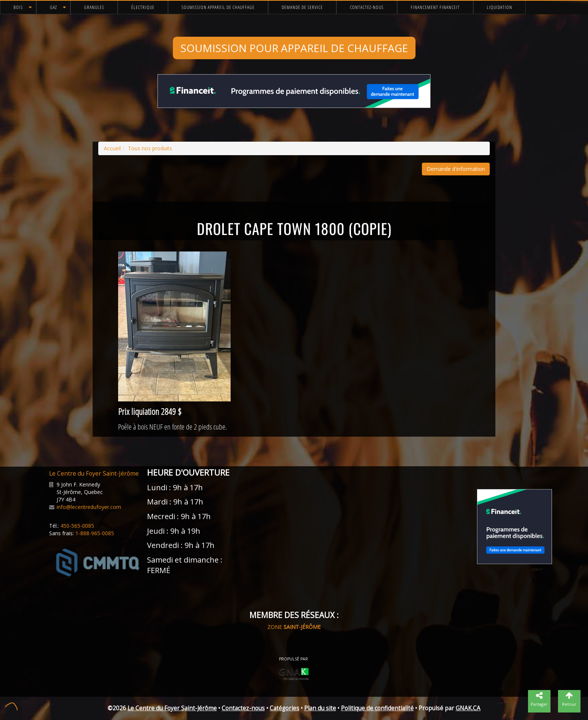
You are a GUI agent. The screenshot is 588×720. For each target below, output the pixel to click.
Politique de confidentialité (377, 708)
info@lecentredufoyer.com (89, 507)
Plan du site (320, 708)
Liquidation (499, 7)
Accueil (112, 148)
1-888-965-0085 (95, 533)
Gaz (53, 7)
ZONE (294, 627)
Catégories (284, 708)
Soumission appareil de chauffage (218, 7)
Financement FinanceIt (435, 7)
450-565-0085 (77, 526)
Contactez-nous (367, 7)
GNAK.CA (468, 708)
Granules (94, 7)
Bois (18, 7)
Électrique (143, 7)
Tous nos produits (150, 148)
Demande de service (302, 7)
